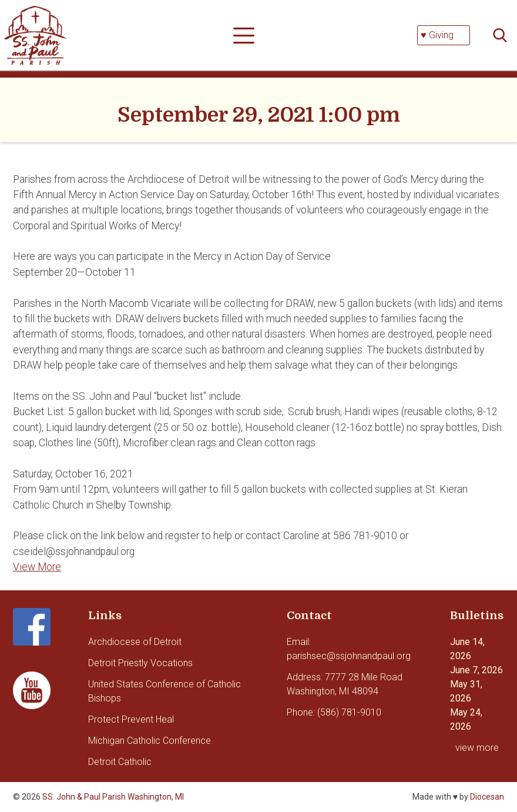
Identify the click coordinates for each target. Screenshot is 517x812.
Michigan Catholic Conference (150, 741)
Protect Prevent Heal (131, 719)
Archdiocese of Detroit (135, 642)
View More (37, 567)
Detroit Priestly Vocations (140, 663)
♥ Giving (437, 35)
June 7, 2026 (476, 670)
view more (477, 748)
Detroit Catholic (120, 762)
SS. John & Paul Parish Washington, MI (113, 797)
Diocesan (487, 797)
